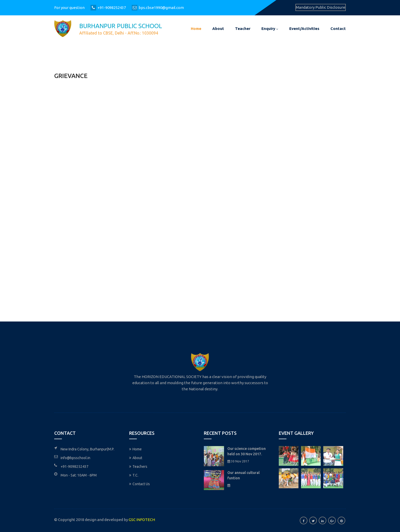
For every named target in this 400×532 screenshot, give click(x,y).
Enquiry (270, 29)
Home (196, 29)
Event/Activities (304, 29)
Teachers (138, 467)
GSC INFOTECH (142, 520)
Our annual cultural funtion (243, 475)
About (218, 29)
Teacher (243, 29)
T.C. (134, 475)
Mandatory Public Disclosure (321, 7)
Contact (338, 29)
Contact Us (140, 484)
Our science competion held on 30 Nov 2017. (247, 451)
